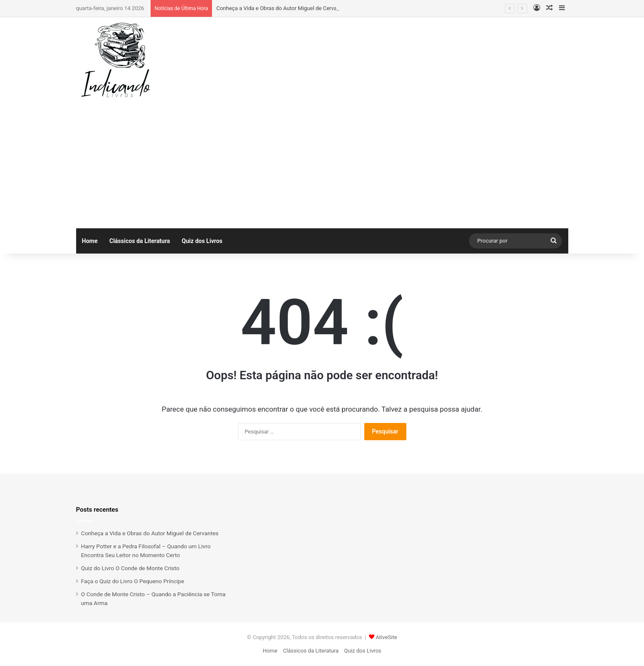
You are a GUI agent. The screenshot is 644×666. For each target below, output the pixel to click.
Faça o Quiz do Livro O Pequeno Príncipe (133, 581)
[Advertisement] (322, 165)
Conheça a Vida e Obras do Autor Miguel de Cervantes (282, 8)
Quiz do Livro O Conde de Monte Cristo (130, 568)
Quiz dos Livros (202, 241)
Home (90, 241)
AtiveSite (386, 637)
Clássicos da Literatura (140, 241)
